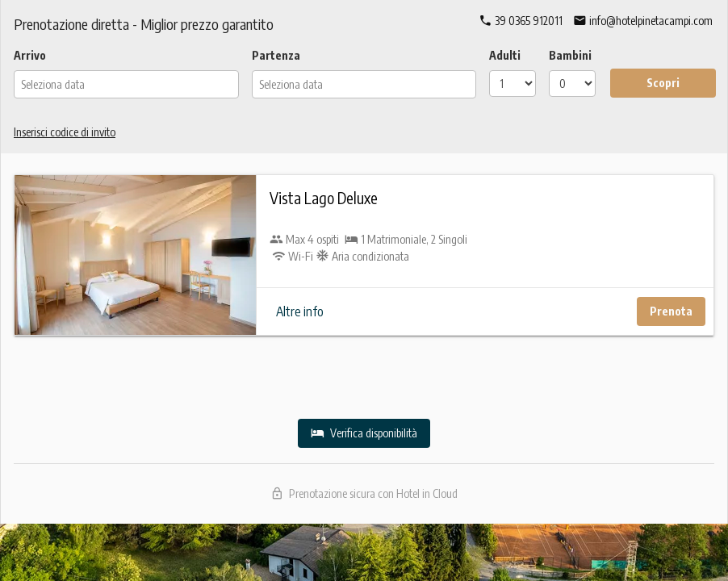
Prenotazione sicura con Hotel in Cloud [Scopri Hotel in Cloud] (364, 493)
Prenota (671, 311)
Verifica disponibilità (364, 433)
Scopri (663, 83)
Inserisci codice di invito (65, 132)
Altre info (300, 311)
